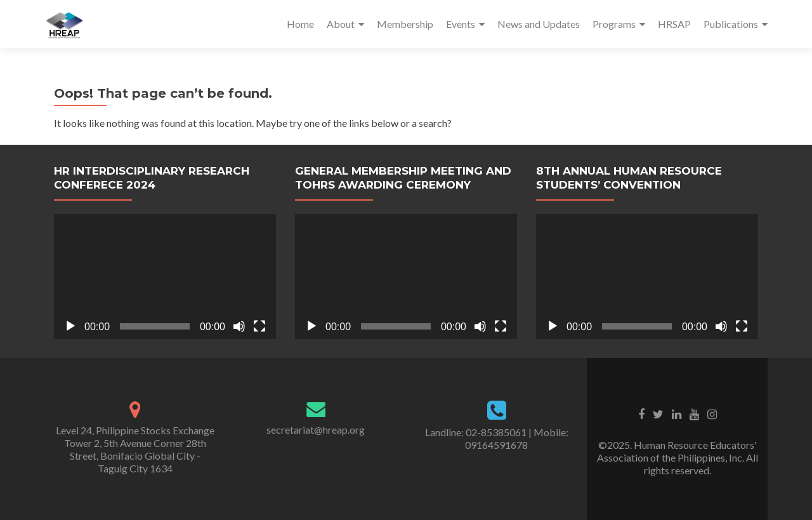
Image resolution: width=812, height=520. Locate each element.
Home (300, 24)
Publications (731, 24)
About (341, 24)
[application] (165, 277)
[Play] (70, 326)
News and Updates (539, 24)
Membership (405, 24)
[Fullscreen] (259, 326)
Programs (614, 24)
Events (461, 24)
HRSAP (674, 24)
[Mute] (239, 326)
